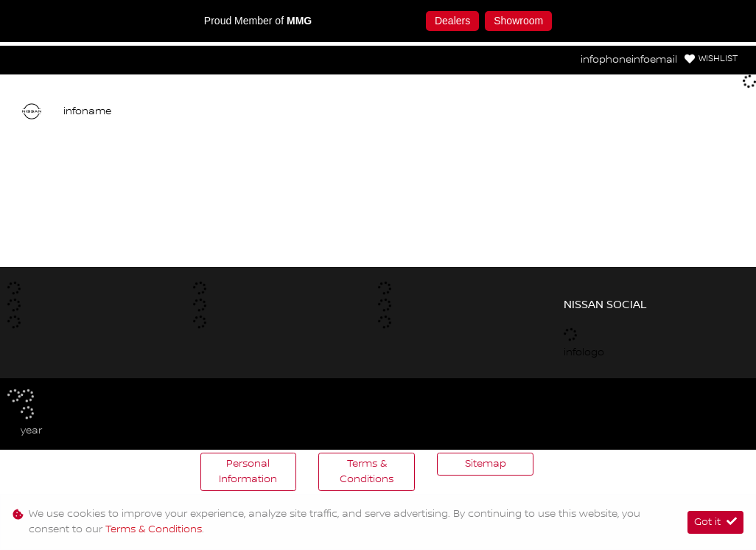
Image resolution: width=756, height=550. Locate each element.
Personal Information (248, 471)
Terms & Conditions (367, 471)
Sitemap (486, 464)
